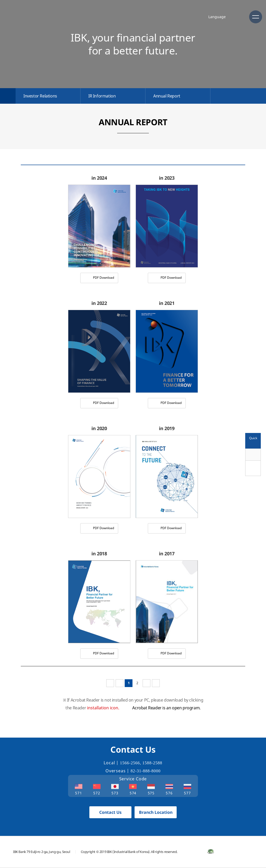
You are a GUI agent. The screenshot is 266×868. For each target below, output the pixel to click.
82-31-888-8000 (146, 771)
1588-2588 (152, 763)
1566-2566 (130, 763)
